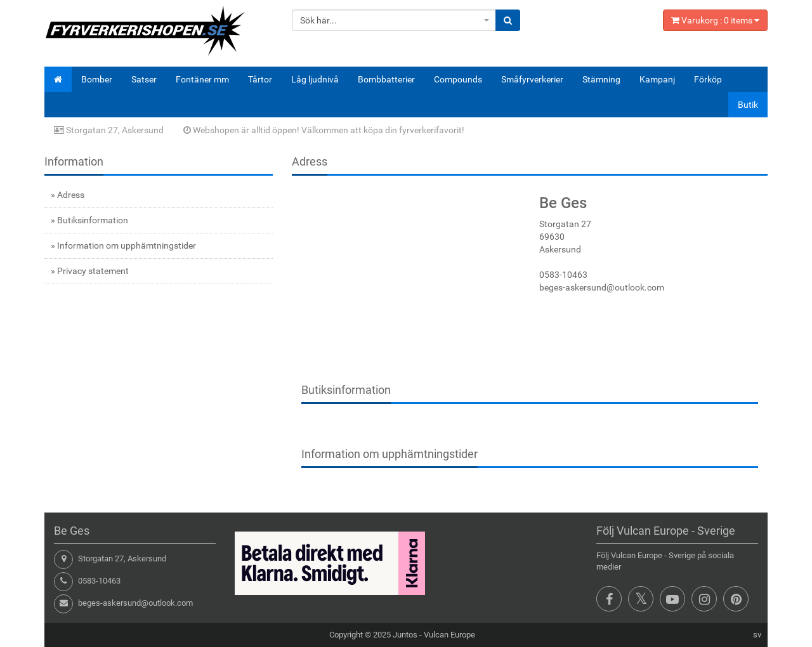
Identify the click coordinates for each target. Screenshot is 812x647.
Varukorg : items (715, 20)
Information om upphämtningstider (127, 245)
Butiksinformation (93, 220)
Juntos (405, 635)
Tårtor (260, 79)
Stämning (601, 79)
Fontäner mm (202, 79)
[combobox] (394, 20)
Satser (144, 79)
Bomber (97, 79)
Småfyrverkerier (532, 79)
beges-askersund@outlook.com (135, 603)
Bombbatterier (386, 79)
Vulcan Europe (449, 635)
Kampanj (657, 79)
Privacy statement (93, 271)
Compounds (458, 79)
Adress (71, 195)
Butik (748, 105)
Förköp (708, 79)
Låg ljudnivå (315, 79)
